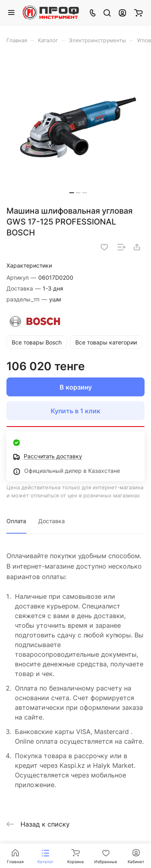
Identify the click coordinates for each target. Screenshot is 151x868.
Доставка (52, 521)
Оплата (16, 521)
